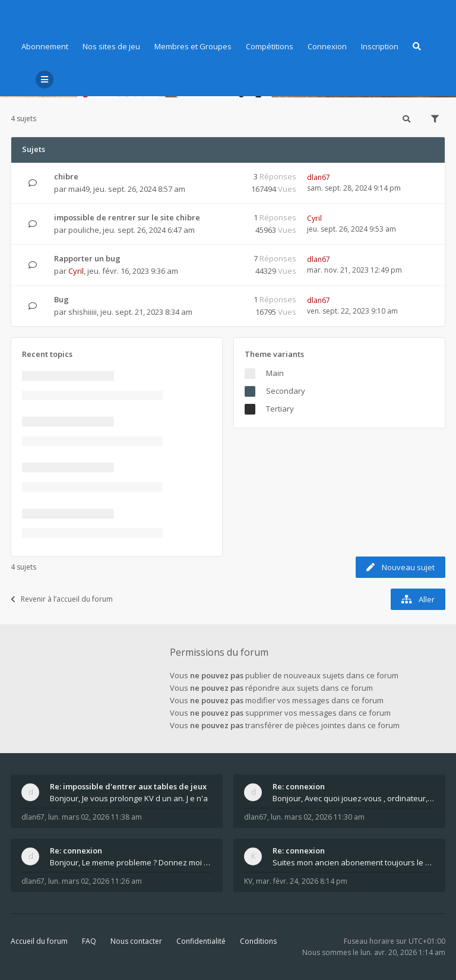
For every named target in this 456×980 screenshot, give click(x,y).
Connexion (327, 46)
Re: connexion (299, 786)
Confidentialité (201, 941)
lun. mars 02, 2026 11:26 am (95, 881)
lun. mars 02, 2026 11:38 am (95, 817)
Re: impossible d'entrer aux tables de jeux (128, 786)
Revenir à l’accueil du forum (62, 599)
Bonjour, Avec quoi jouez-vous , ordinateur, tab (354, 798)
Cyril (314, 218)
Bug (61, 299)
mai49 (79, 189)
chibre (66, 176)
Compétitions (270, 46)
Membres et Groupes (193, 46)
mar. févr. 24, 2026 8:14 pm (302, 881)
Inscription (380, 46)
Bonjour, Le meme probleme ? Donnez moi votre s (131, 862)
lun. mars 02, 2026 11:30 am (318, 817)
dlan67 (319, 177)
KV (248, 881)
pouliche (84, 230)
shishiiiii (83, 312)
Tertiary (280, 409)
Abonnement (45, 46)
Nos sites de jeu (111, 46)
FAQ (89, 941)
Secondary (286, 391)
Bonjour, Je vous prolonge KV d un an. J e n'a (129, 798)
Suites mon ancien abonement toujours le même (354, 862)
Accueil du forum (39, 941)
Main (275, 373)
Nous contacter (136, 941)
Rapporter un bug (87, 258)
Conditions (258, 941)
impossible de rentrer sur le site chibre (127, 217)
